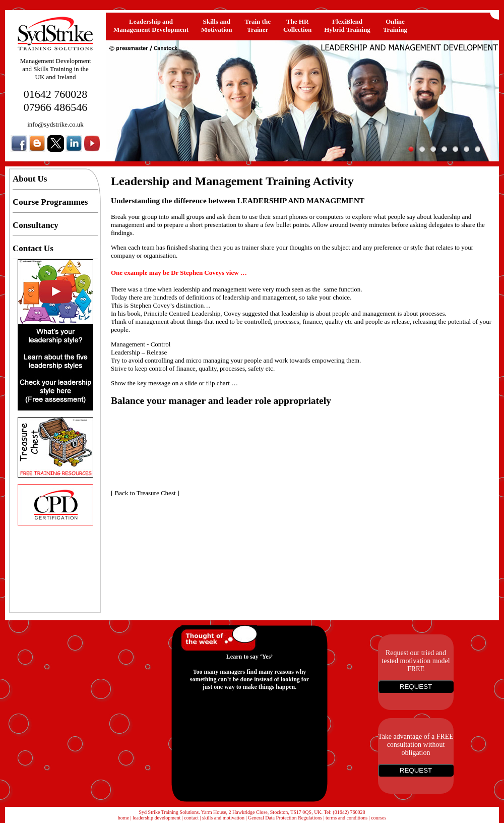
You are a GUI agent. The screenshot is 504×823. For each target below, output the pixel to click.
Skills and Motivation (216, 25)
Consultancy (36, 225)
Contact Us (33, 248)
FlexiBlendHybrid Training (347, 25)
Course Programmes (50, 202)
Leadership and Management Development (151, 25)
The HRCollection (297, 25)
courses (379, 818)
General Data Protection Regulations (285, 818)
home (123, 818)
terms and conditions (346, 818)
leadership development (156, 818)
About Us (30, 179)
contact (191, 818)
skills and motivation (223, 818)
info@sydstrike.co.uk (55, 124)
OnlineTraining (395, 25)
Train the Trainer (258, 25)
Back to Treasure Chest (145, 493)
